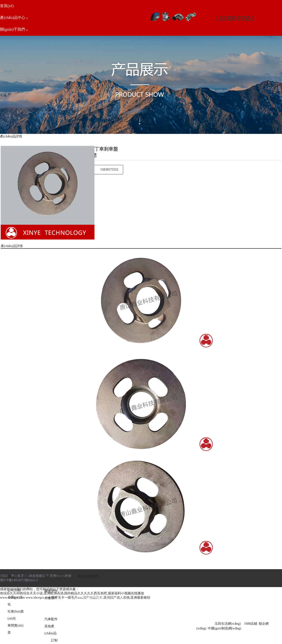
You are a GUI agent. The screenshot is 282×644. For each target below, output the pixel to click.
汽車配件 (51, 619)
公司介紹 (14, 590)
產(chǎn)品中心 (55, 577)
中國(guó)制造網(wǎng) (224, 628)
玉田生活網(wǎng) (228, 624)
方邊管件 (51, 598)
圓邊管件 (51, 591)
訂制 (54, 640)
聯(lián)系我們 (88, 576)
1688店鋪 (251, 624)
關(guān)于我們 (19, 577)
